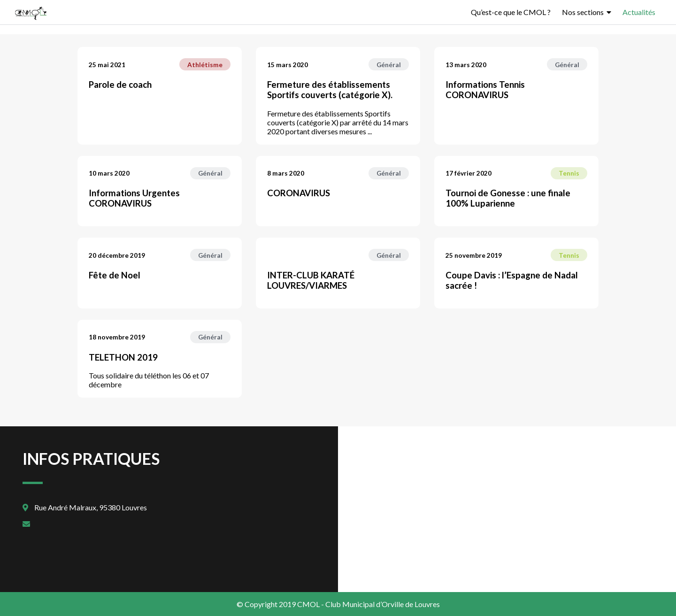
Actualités (639, 12)
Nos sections (583, 12)
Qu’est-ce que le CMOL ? (511, 12)
